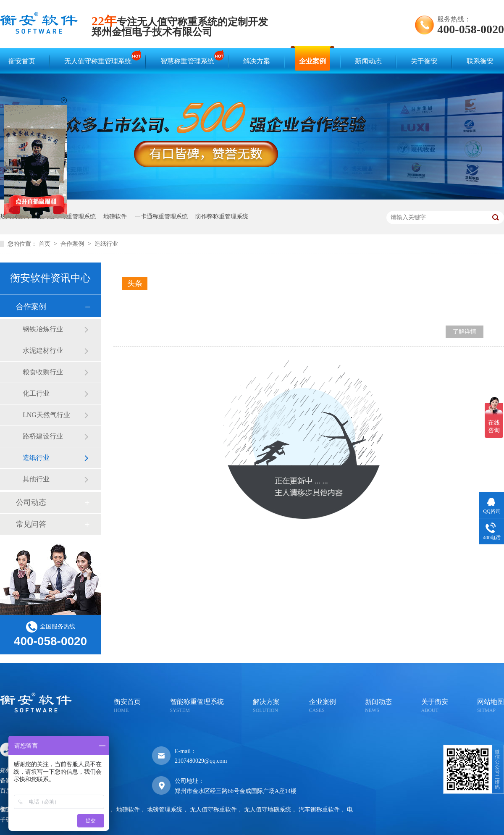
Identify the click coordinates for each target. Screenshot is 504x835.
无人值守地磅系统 (268, 810)
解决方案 (257, 61)
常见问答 (31, 524)
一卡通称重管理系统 (161, 217)
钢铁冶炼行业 (43, 329)
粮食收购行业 (43, 372)
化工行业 (36, 393)
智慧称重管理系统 (189, 57)
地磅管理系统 (165, 810)
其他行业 (36, 479)
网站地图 (491, 706)
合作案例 (73, 244)
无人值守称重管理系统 (100, 57)
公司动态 (31, 502)
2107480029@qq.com (201, 761)
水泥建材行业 (43, 351)
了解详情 (465, 332)
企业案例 (312, 61)
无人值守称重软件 (213, 810)
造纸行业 (106, 244)
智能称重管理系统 (197, 706)
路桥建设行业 (43, 436)
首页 (45, 244)
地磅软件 (115, 217)
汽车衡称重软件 (319, 810)
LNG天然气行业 (46, 415)
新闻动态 (368, 61)
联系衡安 (480, 61)
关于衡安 (424, 61)
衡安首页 (22, 61)
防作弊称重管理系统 (222, 217)
